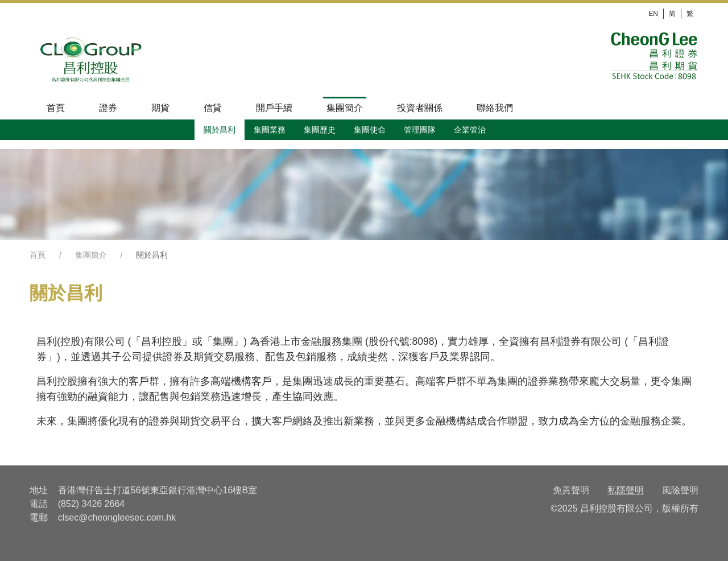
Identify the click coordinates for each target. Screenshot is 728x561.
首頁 (38, 255)
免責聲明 (571, 490)
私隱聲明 (626, 490)
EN (653, 14)
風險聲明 (680, 490)
